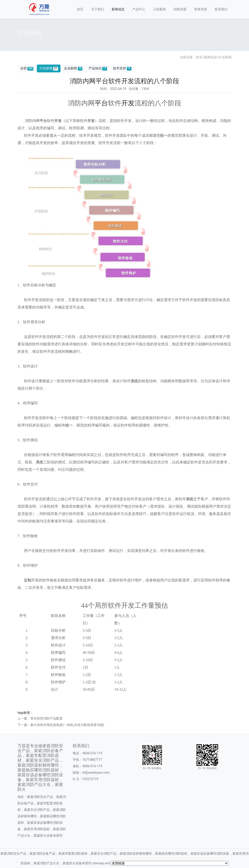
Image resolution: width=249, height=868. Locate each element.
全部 (27, 68)
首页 (80, 9)
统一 (164, 135)
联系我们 (221, 9)
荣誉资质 (201, 9)
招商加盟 (180, 9)
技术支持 (122, 68)
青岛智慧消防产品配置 (46, 718)
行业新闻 (225, 57)
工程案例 (159, 9)
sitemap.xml (101, 863)
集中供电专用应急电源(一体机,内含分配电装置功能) (67, 725)
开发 (128, 103)
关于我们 (98, 9)
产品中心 (139, 9)
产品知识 (98, 68)
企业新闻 (73, 68)
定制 (28, 580)
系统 (134, 381)
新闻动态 (118, 9)
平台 (101, 103)
